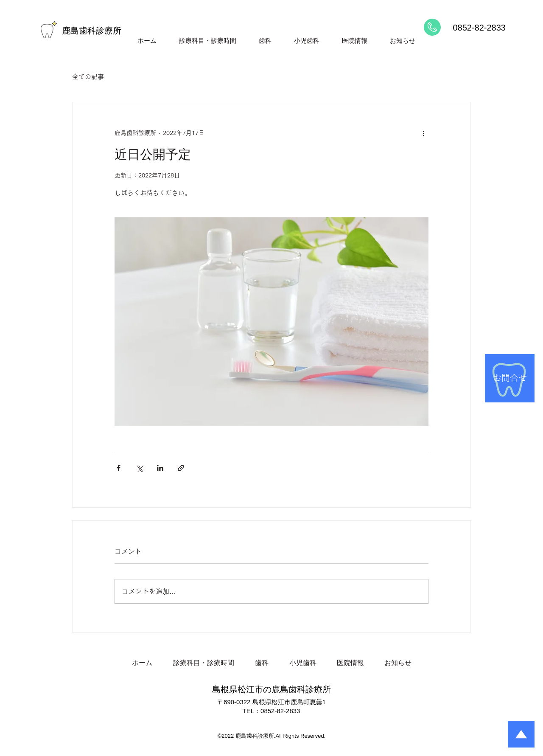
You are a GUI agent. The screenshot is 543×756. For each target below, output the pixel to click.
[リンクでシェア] (181, 468)
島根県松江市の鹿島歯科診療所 (271, 689)
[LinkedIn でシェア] (160, 468)
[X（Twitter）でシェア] (139, 468)
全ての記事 (88, 77)
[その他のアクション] (423, 133)
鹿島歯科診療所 (92, 31)
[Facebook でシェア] (119, 468)
